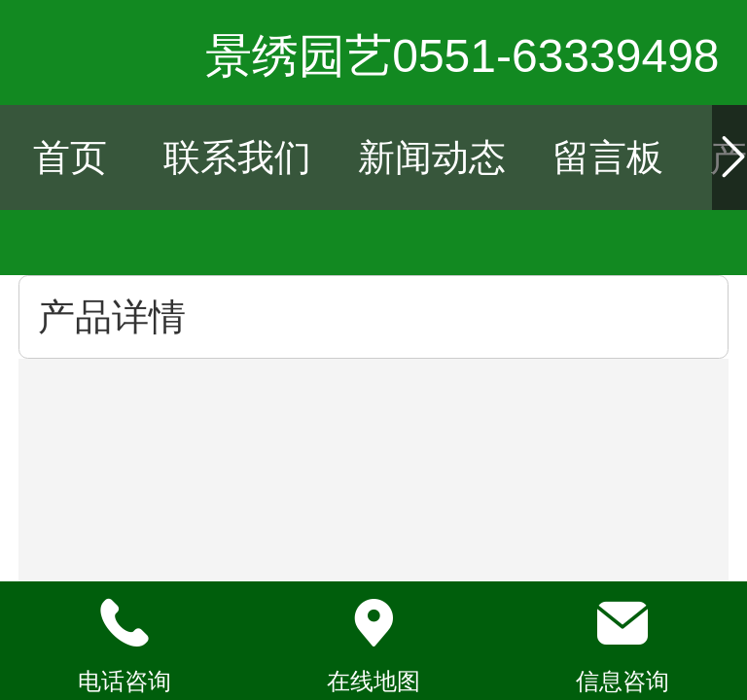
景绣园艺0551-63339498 (462, 56)
